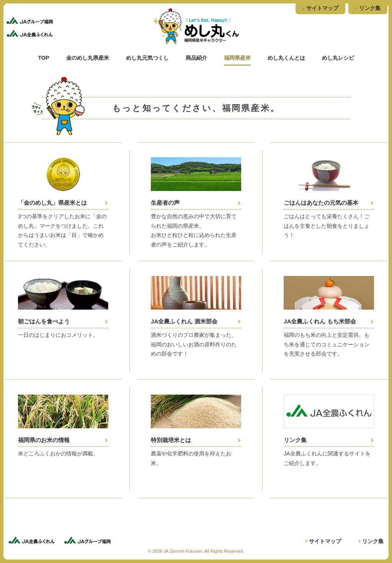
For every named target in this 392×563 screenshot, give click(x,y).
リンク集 (370, 8)
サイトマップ (322, 8)
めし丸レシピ (338, 58)
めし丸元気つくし (147, 58)
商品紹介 (196, 58)
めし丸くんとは (286, 58)
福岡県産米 (237, 58)
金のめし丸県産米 (88, 58)
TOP (43, 58)
